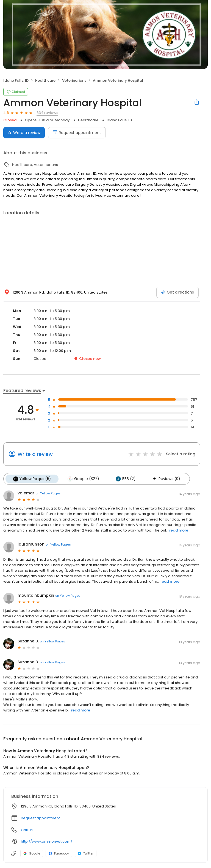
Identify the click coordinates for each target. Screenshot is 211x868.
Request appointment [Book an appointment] (77, 133)
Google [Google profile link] (32, 853)
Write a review (35, 454)
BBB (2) (124, 479)
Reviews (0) (163, 479)
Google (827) (82, 479)
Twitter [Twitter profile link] (86, 853)
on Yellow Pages (48, 493)
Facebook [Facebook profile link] (59, 853)
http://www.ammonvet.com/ (47, 841)
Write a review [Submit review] (24, 133)
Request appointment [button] (40, 818)
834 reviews (47, 113)
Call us (27, 830)
